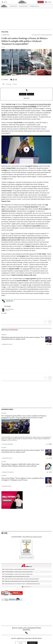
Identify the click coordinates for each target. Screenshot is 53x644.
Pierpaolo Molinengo (8, 472)
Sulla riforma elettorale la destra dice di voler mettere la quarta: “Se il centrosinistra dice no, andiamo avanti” (23, 338)
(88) (50, 444)
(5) (50, 344)
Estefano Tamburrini (7, 444)
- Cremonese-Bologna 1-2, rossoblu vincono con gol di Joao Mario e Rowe (17, 572)
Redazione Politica (7, 344)
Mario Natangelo (9, 309)
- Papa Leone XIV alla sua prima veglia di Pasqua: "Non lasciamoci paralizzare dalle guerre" (21, 579)
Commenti (5, 80)
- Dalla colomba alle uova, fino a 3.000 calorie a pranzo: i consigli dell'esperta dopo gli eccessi (21, 584)
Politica (5, 32)
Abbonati (41, 2)
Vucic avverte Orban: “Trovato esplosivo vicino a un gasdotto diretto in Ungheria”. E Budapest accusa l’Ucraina (23, 479)
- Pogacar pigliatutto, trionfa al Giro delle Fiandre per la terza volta (16, 577)
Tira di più (7, 306)
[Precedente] (45, 322)
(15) (50, 486)
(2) (5, 313)
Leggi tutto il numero (26, 557)
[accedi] (48, 2)
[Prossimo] (50, 322)
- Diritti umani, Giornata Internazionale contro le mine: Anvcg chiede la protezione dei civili (20, 581)
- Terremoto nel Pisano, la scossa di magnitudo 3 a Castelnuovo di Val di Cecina (18, 569)
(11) (50, 458)
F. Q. (3, 47)
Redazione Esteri (6, 486)
